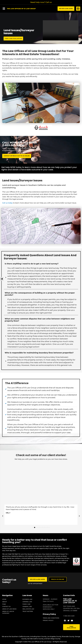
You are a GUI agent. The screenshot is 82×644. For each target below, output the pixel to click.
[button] (4, 9)
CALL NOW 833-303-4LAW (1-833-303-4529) (20, 144)
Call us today (7, 203)
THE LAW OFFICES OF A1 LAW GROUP (70, 601)
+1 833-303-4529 (69, 616)
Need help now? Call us (41, 2)
